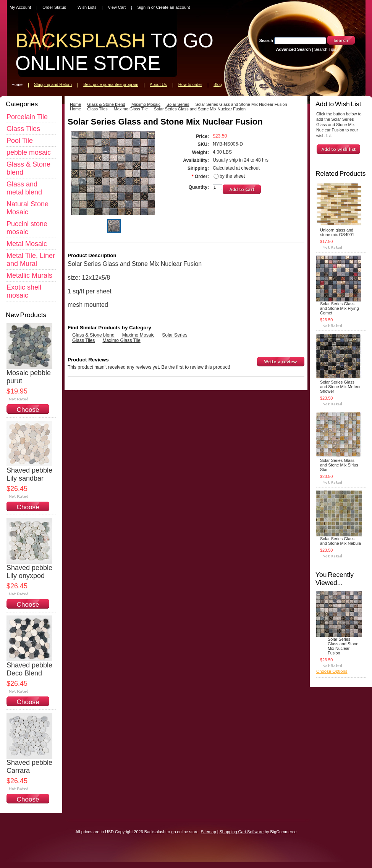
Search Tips (325, 49)
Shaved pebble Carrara (29, 767)
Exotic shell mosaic (24, 291)
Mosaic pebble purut (29, 377)
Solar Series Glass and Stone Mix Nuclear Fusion (343, 646)
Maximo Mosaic (146, 104)
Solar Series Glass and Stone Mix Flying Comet (340, 308)
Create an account (173, 7)
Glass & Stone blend (106, 104)
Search (266, 40)
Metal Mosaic (27, 244)
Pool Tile (20, 141)
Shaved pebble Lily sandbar (29, 474)
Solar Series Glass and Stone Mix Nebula (340, 541)
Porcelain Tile (27, 117)
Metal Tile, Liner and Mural (31, 260)
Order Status (54, 7)
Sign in (143, 7)
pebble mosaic (29, 152)
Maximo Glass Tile (131, 109)
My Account (20, 7)
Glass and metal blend (24, 188)
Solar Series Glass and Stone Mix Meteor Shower (340, 387)
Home (75, 104)
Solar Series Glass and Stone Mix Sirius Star (339, 465)
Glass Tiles (23, 129)
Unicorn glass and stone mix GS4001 (337, 232)
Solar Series (178, 104)
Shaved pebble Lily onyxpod (29, 572)
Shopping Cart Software (242, 832)
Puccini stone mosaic (27, 228)
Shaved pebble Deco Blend (29, 669)
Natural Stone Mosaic (27, 208)
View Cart (117, 7)
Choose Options (28, 414)
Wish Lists (87, 7)
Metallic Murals (29, 275)
